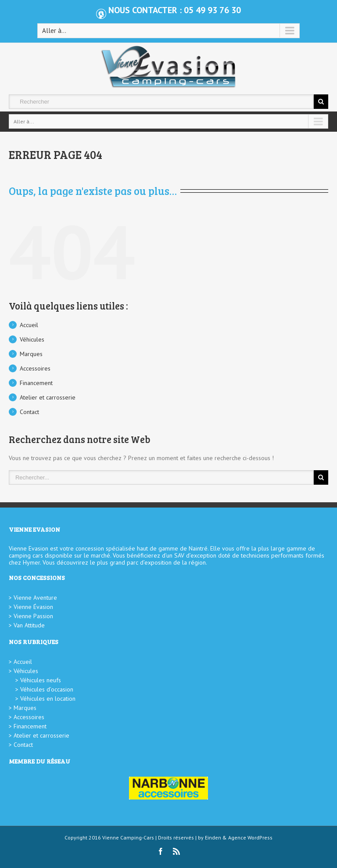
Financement (36, 383)
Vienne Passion (33, 616)
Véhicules (32, 339)
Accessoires (35, 368)
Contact (29, 412)
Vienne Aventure (35, 598)
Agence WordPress (250, 837)
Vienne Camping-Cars (128, 837)
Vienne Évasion (33, 607)
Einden (213, 837)
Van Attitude (29, 625)
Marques (31, 354)
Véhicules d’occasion (47, 689)
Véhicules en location (48, 699)
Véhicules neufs (41, 680)
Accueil (29, 325)
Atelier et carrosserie (48, 397)
